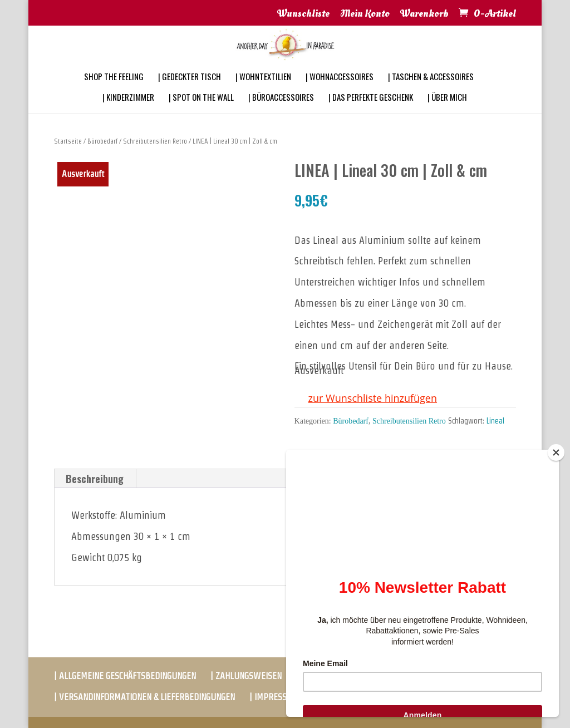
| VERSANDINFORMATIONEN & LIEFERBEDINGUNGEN (144, 697)
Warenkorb (424, 14)
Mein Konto (365, 14)
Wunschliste (303, 14)
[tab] (95, 479)
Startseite (68, 141)
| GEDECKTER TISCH (190, 91)
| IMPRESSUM (274, 697)
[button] (366, 399)
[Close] (556, 452)
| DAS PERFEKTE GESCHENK (371, 112)
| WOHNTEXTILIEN (263, 91)
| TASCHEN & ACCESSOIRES (431, 91)
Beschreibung (95, 479)
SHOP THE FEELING (114, 91)
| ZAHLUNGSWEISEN (246, 676)
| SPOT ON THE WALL (201, 112)
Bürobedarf (102, 141)
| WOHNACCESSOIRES (340, 91)
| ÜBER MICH (447, 112)
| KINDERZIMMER (128, 112)
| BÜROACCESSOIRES (281, 112)
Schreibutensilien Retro (155, 141)
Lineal (495, 421)
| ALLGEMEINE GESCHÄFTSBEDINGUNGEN (125, 676)
